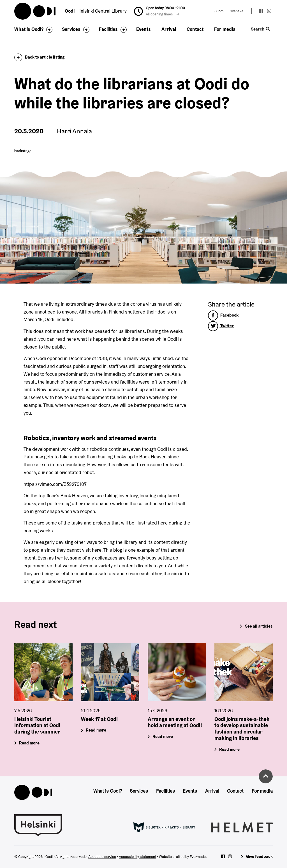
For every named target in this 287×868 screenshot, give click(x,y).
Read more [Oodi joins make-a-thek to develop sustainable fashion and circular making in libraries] (229, 749)
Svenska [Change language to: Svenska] (237, 11)
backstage (23, 151)
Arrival (169, 29)
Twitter (221, 326)
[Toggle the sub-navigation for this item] (48, 30)
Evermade (198, 857)
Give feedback (259, 856)
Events (143, 29)
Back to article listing (39, 57)
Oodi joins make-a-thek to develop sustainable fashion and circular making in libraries (242, 728)
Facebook (223, 315)
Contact (195, 29)
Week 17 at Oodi (99, 719)
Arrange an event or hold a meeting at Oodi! (175, 722)
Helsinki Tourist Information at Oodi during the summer (37, 725)
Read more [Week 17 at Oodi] (96, 730)
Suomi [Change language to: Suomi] (219, 11)
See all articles (259, 626)
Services (71, 29)
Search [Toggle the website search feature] (260, 29)
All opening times (163, 14)
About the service (102, 857)
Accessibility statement (137, 857)
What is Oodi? (29, 29)
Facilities (108, 29)
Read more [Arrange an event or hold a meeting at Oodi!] (163, 737)
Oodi (35, 11)
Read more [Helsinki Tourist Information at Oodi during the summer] (30, 743)
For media (225, 29)
